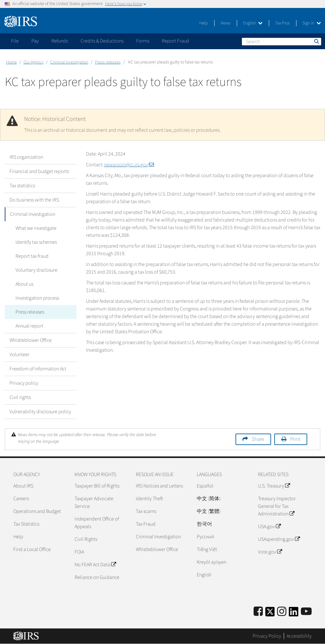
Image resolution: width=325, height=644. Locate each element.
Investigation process (36, 298)
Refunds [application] (60, 41)
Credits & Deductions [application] (102, 41)
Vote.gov (270, 552)
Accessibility (299, 636)
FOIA (79, 552)
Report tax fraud (31, 256)
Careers (21, 499)
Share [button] (258, 439)
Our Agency (33, 62)
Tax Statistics (26, 524)
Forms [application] (143, 41)
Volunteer (20, 355)
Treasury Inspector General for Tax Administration (277, 506)
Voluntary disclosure (35, 270)
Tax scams (146, 511)
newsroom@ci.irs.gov (129, 165)
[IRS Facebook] (258, 612)
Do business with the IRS (34, 200)
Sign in (312, 23)
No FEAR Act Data (95, 565)
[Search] (282, 42)
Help (204, 23)
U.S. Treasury (274, 486)
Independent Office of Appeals (97, 523)
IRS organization (26, 157)
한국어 (204, 524)
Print (295, 439)
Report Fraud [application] (176, 41)
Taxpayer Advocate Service (94, 502)
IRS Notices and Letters (159, 486)
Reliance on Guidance (97, 577)
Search (316, 41)
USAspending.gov (279, 539)
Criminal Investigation (69, 62)
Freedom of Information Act (38, 369)
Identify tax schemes (35, 242)
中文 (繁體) (209, 511)
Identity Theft (149, 499)
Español (205, 486)
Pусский (206, 537)
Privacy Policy (267, 636)
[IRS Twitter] (270, 614)
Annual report (28, 326)
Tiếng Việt (207, 549)
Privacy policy (24, 383)
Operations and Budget (37, 511)
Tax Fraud (146, 524)
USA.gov (269, 527)
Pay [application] (35, 41)
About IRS (23, 486)
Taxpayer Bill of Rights (97, 486)
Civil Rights (86, 539)
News (226, 23)
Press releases (108, 62)
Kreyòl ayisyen (212, 562)
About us (23, 284)
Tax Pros (282, 23)
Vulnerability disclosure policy (40, 412)
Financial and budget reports (39, 171)
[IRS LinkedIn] (294, 614)
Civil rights (20, 397)
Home (11, 62)
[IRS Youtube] (306, 612)
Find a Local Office (32, 549)
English (253, 23)
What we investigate (35, 228)
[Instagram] (282, 612)
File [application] (15, 41)
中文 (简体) (209, 499)
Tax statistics (22, 186)
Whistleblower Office (31, 340)
